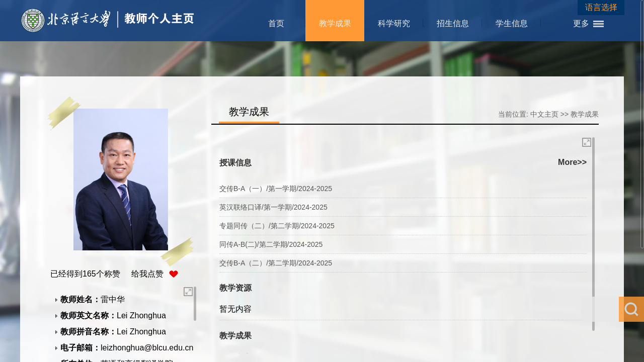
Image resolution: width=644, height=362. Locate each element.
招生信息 (453, 23)
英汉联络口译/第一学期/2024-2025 (273, 207)
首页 (276, 23)
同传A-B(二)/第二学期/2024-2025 (271, 244)
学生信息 (512, 23)
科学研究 (394, 23)
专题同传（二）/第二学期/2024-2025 (277, 226)
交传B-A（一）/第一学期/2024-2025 (276, 189)
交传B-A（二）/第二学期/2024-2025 (276, 263)
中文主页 (544, 114)
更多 (581, 23)
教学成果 (335, 23)
